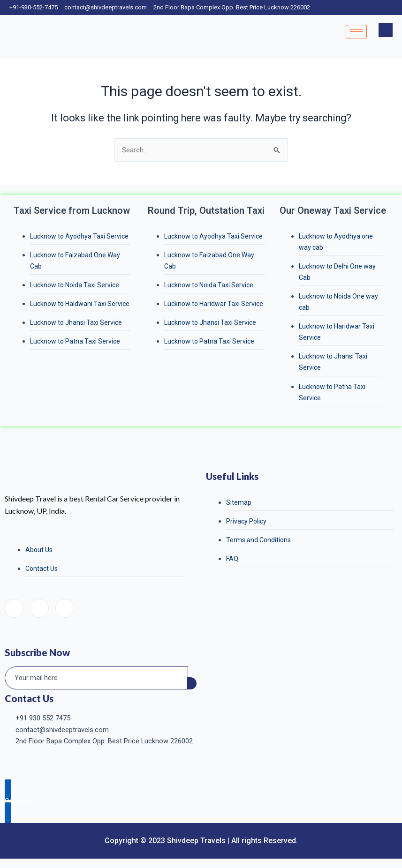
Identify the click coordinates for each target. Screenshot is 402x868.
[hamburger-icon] (356, 32)
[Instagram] (39, 608)
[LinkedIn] (65, 608)
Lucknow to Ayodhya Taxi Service (79, 236)
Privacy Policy (246, 521)
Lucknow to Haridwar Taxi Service (214, 304)
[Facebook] (14, 608)
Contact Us (42, 569)
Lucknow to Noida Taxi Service (75, 285)
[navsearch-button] (386, 30)
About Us (39, 550)
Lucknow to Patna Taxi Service (75, 341)
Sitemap (239, 502)
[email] (96, 678)
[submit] (192, 683)
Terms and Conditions (258, 540)
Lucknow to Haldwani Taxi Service (80, 304)
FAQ (232, 559)
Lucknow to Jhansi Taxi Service (76, 322)
